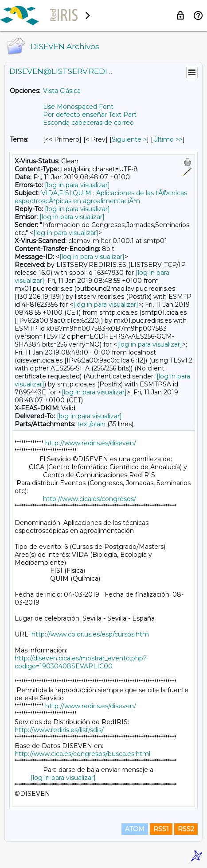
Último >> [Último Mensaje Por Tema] (168, 139)
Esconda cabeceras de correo (88, 123)
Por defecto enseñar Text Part (90, 115)
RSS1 (161, 829)
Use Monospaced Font (78, 107)
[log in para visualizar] (77, 185)
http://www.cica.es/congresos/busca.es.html (82, 754)
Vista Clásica (62, 91)
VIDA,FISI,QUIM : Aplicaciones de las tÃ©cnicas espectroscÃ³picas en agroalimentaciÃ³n (101, 197)
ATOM (135, 829)
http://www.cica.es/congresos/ (90, 499)
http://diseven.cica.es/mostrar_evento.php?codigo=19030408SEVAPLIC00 (81, 662)
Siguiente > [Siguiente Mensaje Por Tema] (129, 139)
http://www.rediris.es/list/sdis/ (59, 730)
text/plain (91, 424)
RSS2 (186, 829)
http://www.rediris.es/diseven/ (91, 443)
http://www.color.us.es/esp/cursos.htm (90, 634)
